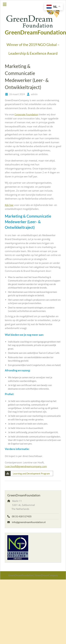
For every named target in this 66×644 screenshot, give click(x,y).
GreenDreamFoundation (35, 32)
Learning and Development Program (31, 473)
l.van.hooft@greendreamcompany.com (26, 466)
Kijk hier (9, 205)
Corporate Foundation (26, 114)
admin (34, 94)
